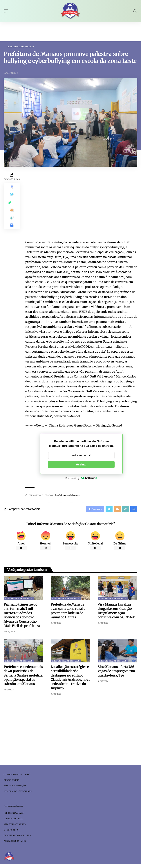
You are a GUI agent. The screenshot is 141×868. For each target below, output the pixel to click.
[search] (135, 11)
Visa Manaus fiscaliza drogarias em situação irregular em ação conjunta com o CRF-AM (117, 612)
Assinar (81, 465)
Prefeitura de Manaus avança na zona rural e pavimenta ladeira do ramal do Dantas (68, 612)
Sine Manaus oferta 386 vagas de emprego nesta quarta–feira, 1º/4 (116, 672)
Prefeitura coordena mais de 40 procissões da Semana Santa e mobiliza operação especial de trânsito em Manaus (23, 677)
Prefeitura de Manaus (21, 47)
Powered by (81, 478)
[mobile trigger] (7, 11)
